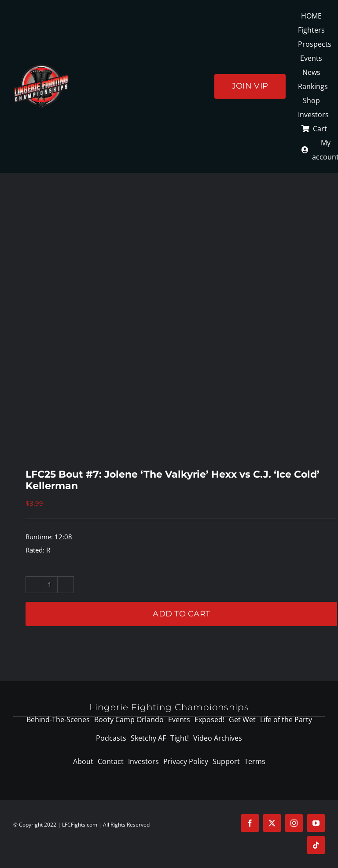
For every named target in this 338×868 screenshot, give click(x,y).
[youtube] (316, 823)
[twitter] (272, 823)
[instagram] (294, 823)
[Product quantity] (50, 585)
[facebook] (250, 823)
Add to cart (181, 614)
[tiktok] (316, 845)
